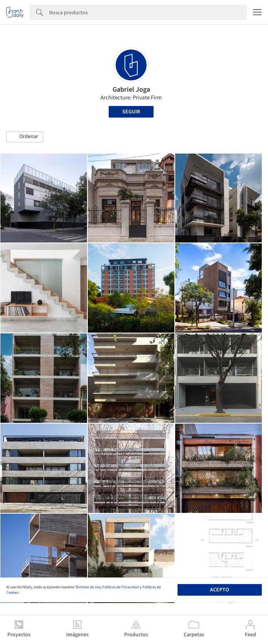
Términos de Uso (88, 587)
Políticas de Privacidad (120, 587)
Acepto (219, 590)
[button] (25, 137)
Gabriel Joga (131, 90)
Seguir (131, 112)
